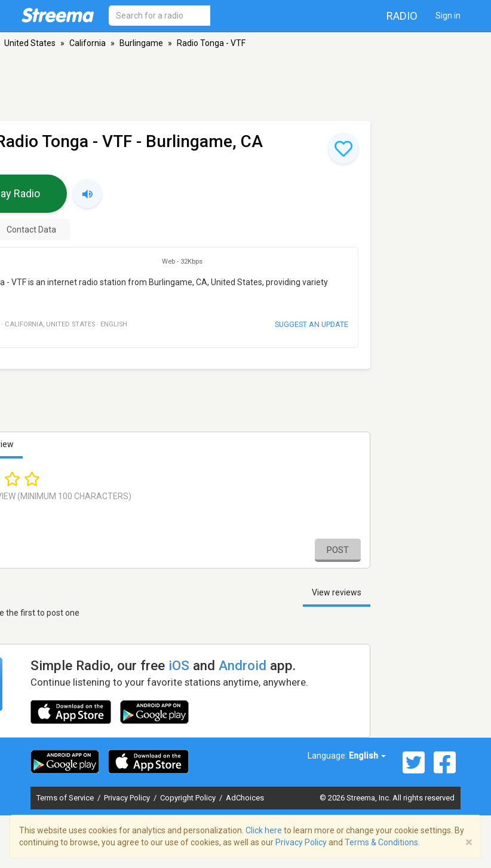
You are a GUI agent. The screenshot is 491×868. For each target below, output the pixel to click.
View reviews (337, 592)
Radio (402, 16)
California (88, 43)
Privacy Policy (128, 798)
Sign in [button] (448, 16)
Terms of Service (66, 798)
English (367, 756)
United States (30, 43)
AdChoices (245, 798)
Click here (264, 830)
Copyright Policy (189, 798)
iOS (179, 665)
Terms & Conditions (381, 842)
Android (243, 665)
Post (338, 550)
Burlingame (141, 43)
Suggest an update (312, 324)
